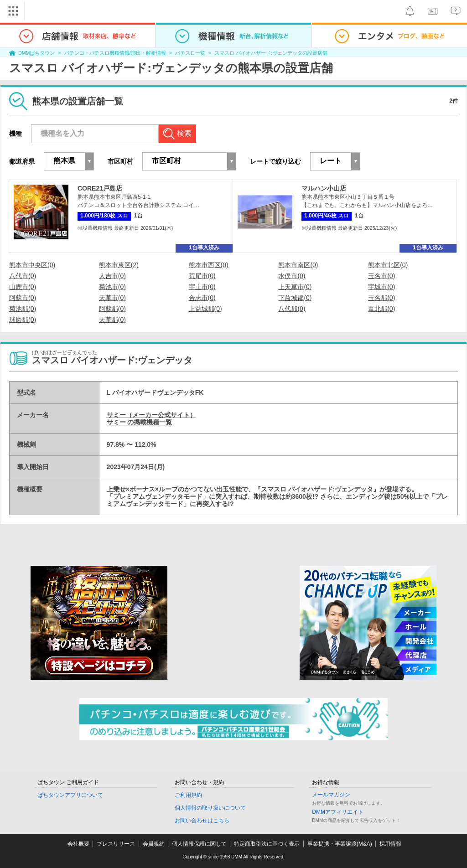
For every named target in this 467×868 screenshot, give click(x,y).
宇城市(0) (381, 287)
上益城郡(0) (205, 309)
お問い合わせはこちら (202, 821)
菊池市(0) (112, 287)
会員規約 (154, 844)
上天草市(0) (295, 287)
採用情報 (390, 844)
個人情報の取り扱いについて (210, 808)
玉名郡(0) (381, 298)
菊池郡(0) (23, 309)
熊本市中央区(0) (32, 265)
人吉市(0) (112, 276)
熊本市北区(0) (388, 265)
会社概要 (78, 844)
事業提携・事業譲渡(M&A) (340, 844)
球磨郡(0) (23, 320)
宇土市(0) (202, 287)
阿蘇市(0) (23, 298)
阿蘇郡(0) (112, 309)
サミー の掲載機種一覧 (140, 422)
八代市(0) (23, 276)
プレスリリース (116, 844)
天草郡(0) (112, 320)
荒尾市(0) (202, 276)
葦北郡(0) (381, 309)
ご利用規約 (188, 795)
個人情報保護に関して (199, 844)
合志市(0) (202, 298)
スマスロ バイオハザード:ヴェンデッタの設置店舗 (271, 53)
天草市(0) (112, 298)
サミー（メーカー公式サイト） (151, 415)
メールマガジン (331, 795)
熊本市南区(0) (298, 265)
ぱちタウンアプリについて (70, 795)
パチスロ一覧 (190, 53)
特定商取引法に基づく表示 (267, 844)
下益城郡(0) (295, 298)
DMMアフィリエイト (338, 812)
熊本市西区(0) (209, 265)
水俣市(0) (292, 276)
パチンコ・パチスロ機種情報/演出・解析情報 (115, 53)
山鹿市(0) (23, 287)
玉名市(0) (381, 276)
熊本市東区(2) (119, 265)
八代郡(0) (292, 309)
